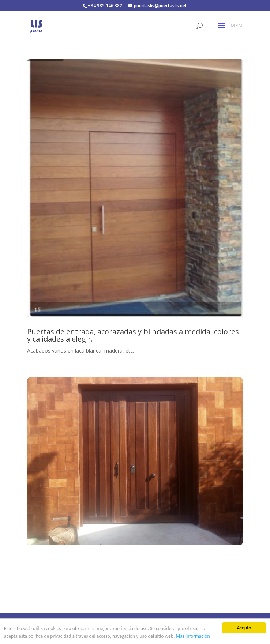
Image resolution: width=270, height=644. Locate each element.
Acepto (244, 628)
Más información (193, 636)
